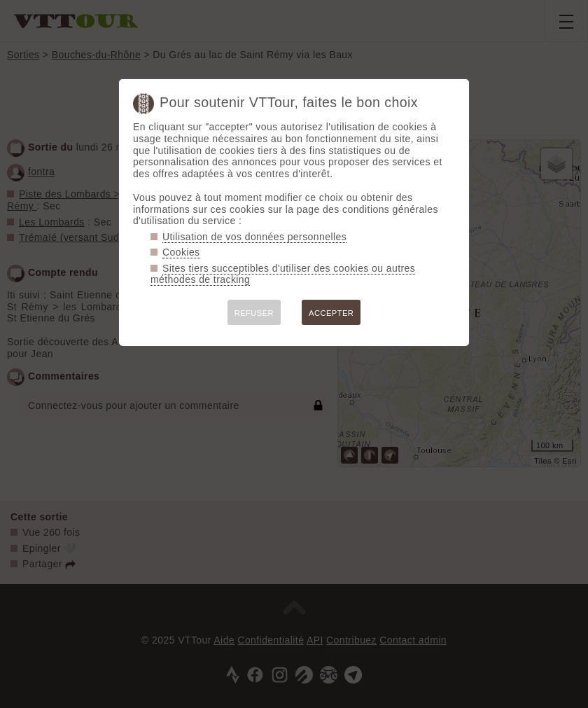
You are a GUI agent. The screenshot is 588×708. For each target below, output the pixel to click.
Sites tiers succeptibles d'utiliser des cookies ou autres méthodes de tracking (283, 274)
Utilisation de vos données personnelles (254, 237)
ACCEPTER (331, 313)
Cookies (181, 252)
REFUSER (254, 313)
